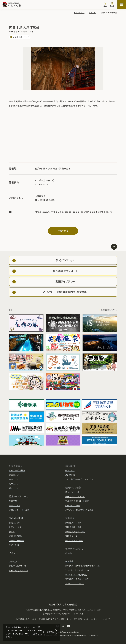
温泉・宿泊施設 (16, 536)
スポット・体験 (16, 518)
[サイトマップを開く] (122, 4)
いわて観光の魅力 (17, 470)
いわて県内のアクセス (19, 571)
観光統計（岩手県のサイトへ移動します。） (55, 619)
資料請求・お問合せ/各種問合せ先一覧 (82, 566)
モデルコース (15, 505)
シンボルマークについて (100, 619)
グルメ (12, 532)
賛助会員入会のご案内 (75, 532)
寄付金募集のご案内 (74, 540)
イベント (92, 12)
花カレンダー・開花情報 (19, 510)
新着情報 (69, 561)
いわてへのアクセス (18, 566)
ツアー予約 (14, 545)
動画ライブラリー (73, 505)
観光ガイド (70, 470)
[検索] (105, 5)
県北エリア (14, 488)
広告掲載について (109, 310)
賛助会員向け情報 (73, 527)
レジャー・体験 (15, 527)
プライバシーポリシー (24, 634)
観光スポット (15, 523)
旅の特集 (13, 501)
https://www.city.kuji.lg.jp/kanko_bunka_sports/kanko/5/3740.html (73, 212)
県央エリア (14, 475)
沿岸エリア (14, 484)
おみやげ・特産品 (17, 540)
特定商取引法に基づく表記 (77, 579)
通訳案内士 (70, 475)
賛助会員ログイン (73, 523)
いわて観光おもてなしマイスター (80, 479)
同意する (50, 632)
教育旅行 (69, 553)
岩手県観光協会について (26, 619)
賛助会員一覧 (71, 536)
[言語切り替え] (112, 5)
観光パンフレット (73, 492)
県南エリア (14, 479)
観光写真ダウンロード (75, 496)
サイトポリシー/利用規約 (76, 575)
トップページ (79, 12)
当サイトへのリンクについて (77, 570)
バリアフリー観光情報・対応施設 (79, 510)
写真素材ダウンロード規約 (77, 501)
